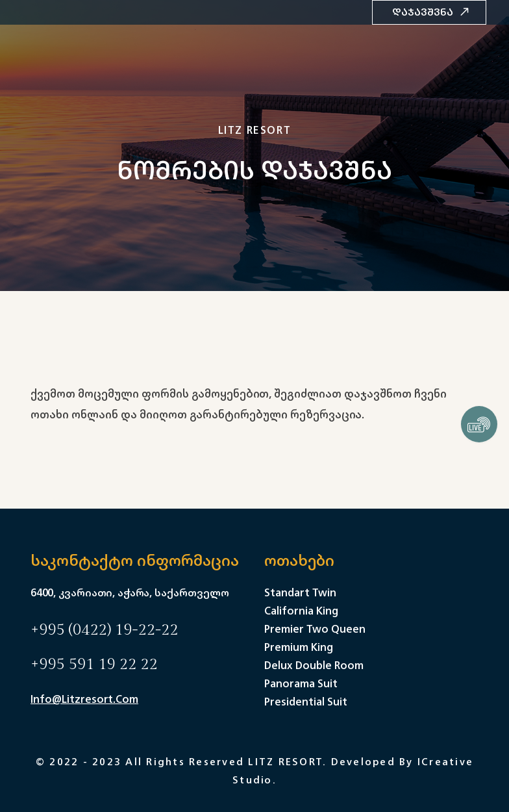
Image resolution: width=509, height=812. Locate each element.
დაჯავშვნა (431, 12)
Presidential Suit (306, 702)
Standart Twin (300, 592)
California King (301, 611)
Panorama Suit (301, 683)
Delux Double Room (314, 665)
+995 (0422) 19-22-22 (104, 630)
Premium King (299, 647)
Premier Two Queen (315, 629)
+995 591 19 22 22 (94, 665)
